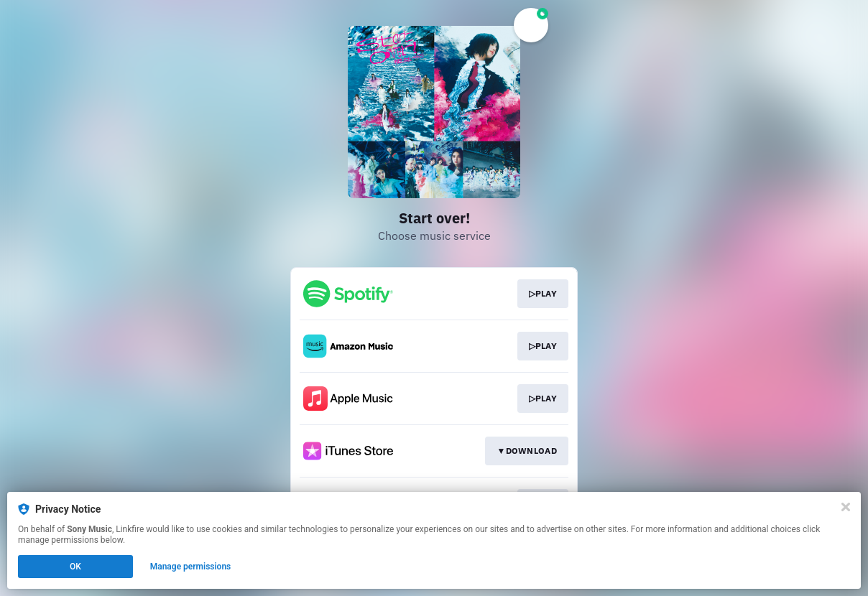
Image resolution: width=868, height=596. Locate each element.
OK (75, 567)
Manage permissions (191, 567)
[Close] (846, 507)
